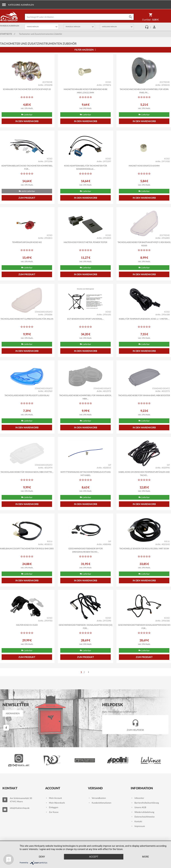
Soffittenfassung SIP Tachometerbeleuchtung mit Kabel (86, 474)
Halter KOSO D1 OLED (27, 625)
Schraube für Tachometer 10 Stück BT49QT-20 (27, 89)
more (146, 857)
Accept (94, 857)
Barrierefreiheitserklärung (145, 803)
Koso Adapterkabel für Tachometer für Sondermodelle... (85, 167)
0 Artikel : (150, 18)
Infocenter (137, 798)
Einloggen (52, 807)
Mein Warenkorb (55, 803)
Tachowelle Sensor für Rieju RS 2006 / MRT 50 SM (144, 549)
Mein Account (54, 798)
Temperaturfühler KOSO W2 (27, 242)
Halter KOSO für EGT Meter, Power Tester (85, 242)
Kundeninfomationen (100, 803)
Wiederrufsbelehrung (142, 812)
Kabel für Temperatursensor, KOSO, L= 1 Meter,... (144, 319)
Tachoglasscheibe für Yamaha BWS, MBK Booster (144, 395)
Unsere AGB (138, 807)
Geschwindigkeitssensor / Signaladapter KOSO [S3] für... (86, 627)
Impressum (138, 826)
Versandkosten (97, 798)
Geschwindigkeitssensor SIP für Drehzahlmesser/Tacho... (86, 550)
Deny (42, 857)
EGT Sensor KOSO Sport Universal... (86, 319)
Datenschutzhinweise (143, 817)
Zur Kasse (52, 812)
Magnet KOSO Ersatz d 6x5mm (144, 166)
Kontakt (136, 821)
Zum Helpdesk (135, 724)
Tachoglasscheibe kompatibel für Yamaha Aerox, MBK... (85, 397)
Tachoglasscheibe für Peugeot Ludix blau (27, 395)
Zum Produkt (27, 198)
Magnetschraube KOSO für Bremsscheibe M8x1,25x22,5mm (86, 91)
